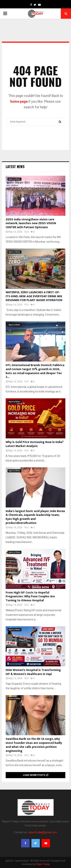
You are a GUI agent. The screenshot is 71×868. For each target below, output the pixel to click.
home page (19, 101)
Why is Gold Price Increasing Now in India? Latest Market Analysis (35, 444)
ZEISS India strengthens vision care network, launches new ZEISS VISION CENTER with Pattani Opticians (31, 223)
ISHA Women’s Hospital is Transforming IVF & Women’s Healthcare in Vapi (33, 672)
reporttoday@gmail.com (43, 832)
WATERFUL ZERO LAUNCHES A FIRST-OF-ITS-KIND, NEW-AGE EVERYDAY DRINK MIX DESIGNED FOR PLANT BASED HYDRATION (34, 296)
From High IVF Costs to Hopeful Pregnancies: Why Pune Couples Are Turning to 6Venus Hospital (30, 597)
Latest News (15, 167)
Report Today (43, 864)
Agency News (14, 179)
